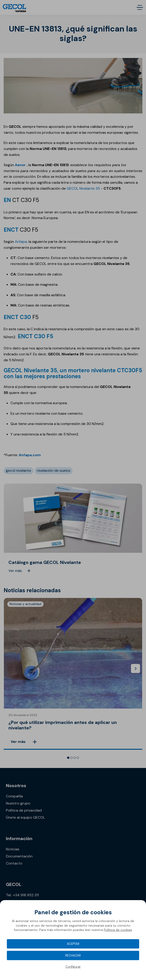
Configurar (73, 967)
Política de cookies (118, 930)
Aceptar (73, 944)
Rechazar (73, 955)
